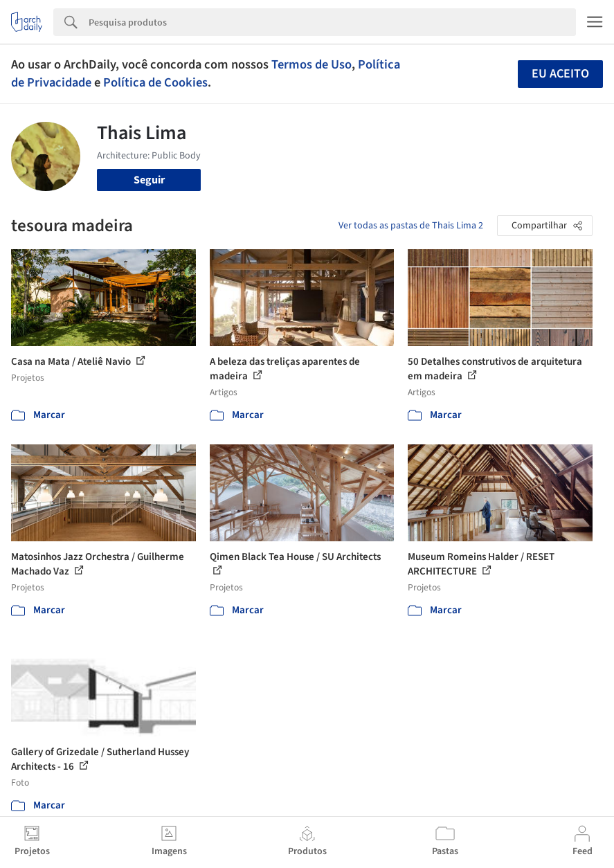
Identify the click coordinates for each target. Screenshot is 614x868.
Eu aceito (560, 74)
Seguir (149, 180)
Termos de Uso (311, 64)
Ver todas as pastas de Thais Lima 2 (411, 226)
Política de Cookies (155, 82)
